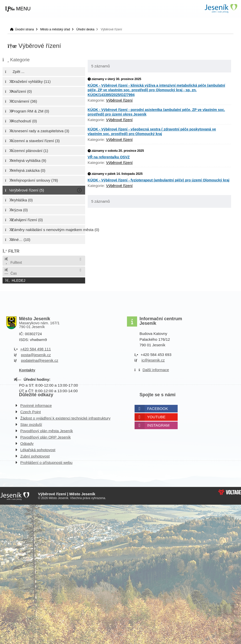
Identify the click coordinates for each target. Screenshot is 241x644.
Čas (10, 272)
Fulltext (13, 261)
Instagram (158, 425)
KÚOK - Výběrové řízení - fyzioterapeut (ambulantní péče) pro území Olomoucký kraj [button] (159, 180)
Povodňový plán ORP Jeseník (45, 437)
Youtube (156, 417)
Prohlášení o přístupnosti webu (46, 462)
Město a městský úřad (55, 29)
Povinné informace (36, 405)
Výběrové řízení (119, 100)
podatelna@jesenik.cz (40, 360)
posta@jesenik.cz (36, 355)
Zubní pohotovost (35, 456)
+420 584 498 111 (35, 349)
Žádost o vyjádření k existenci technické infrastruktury (65, 418)
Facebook (158, 409)
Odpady (27, 443)
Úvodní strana (221, 8)
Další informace (156, 370)
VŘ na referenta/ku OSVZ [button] (109, 157)
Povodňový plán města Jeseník (47, 431)
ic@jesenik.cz (153, 360)
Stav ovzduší (31, 424)
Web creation (230, 492)
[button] (18, 9)
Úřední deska (85, 29)
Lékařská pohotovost (38, 450)
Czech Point (31, 412)
